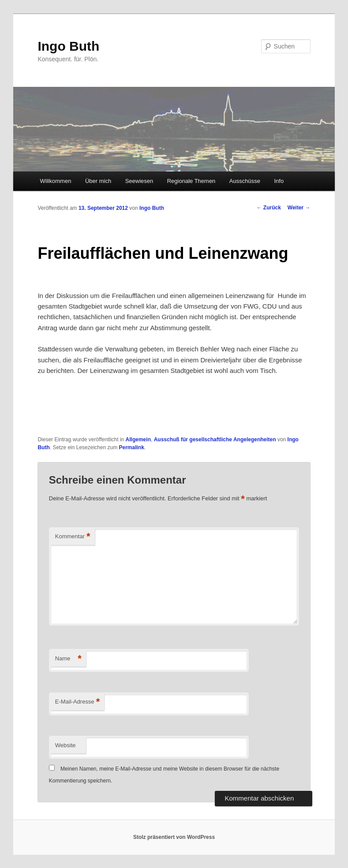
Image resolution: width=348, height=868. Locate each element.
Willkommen (56, 181)
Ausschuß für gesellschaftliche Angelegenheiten (215, 440)
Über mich (98, 181)
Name (68, 659)
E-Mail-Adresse (77, 702)
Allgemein (138, 440)
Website (65, 745)
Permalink (131, 447)
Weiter (299, 208)
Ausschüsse (245, 181)
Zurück (268, 208)
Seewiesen (139, 181)
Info (279, 181)
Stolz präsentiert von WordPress (174, 837)
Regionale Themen (191, 181)
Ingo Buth (68, 46)
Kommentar (73, 537)
